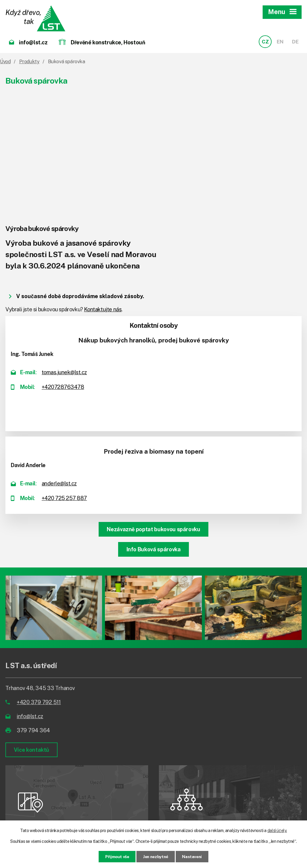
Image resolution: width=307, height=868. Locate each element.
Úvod (5, 62)
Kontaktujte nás (103, 309)
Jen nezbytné (155, 856)
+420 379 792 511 (39, 702)
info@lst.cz (30, 716)
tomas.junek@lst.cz (64, 372)
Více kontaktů (32, 750)
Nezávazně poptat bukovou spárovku (153, 529)
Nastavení (194, 856)
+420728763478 (63, 387)
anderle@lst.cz (59, 483)
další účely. (277, 830)
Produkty (29, 62)
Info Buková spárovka (154, 549)
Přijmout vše (115, 856)
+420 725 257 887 (64, 498)
